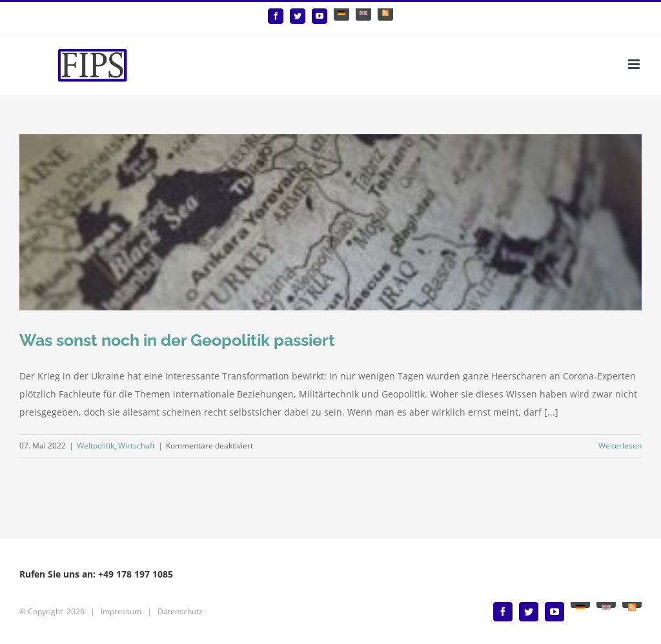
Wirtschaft (137, 446)
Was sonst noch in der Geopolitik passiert (177, 340)
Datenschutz (180, 611)
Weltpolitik (96, 446)
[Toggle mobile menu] (635, 64)
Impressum (121, 611)
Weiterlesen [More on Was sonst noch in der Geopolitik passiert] (620, 446)
